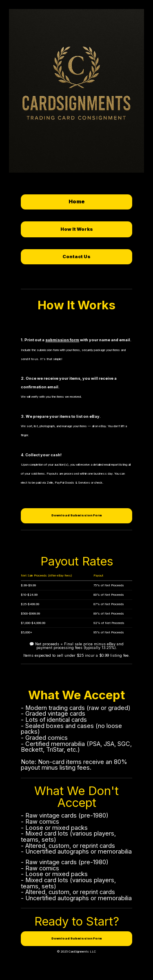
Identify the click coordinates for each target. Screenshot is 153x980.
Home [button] (77, 202)
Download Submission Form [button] (77, 515)
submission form (62, 340)
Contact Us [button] (76, 257)
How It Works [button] (77, 229)
